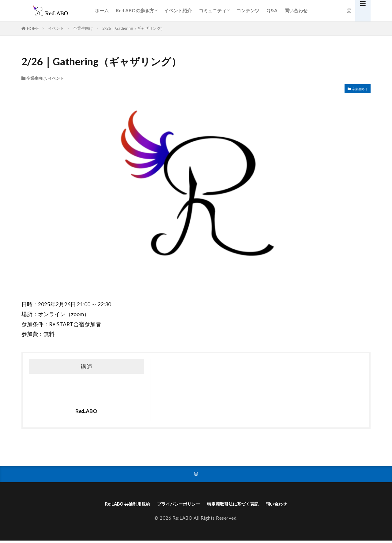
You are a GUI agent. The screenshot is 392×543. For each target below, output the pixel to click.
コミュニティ (213, 10)
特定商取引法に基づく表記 (241, 505)
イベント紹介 (178, 10)
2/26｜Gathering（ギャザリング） (134, 28)
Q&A (272, 10)
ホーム (102, 10)
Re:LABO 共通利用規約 (111, 505)
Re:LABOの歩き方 (135, 10)
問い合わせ (296, 10)
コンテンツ (248, 10)
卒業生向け (83, 28)
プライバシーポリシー (174, 505)
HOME (33, 29)
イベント (56, 28)
